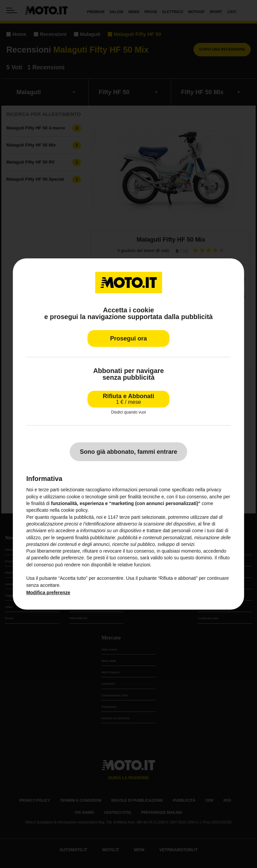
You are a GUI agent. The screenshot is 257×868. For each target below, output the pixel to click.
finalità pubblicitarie (95, 538)
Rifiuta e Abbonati (128, 399)
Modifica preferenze (48, 593)
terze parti (130, 517)
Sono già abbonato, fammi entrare (128, 452)
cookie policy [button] (74, 510)
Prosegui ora (128, 338)
